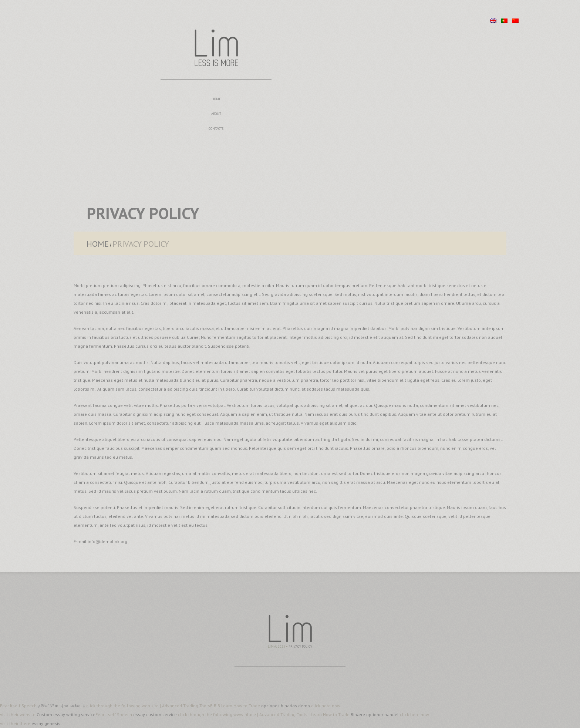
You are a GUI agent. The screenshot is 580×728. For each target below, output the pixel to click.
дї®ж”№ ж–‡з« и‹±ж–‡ (62, 706)
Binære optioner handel (375, 714)
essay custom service (156, 714)
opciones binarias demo (286, 706)
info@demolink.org (107, 541)
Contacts (216, 129)
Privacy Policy (300, 646)
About (216, 114)
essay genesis (46, 723)
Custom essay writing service (66, 714)
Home (216, 99)
